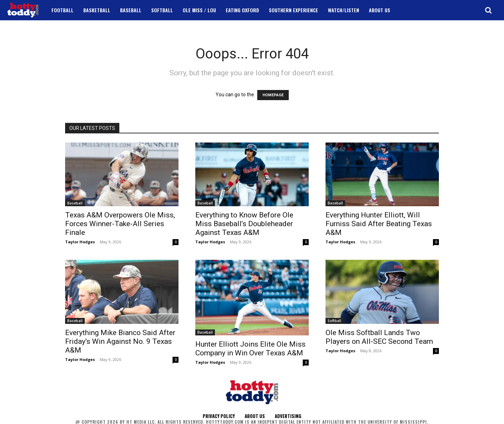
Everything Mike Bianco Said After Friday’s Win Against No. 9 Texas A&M (120, 341)
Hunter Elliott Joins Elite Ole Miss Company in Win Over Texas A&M (250, 349)
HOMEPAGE (273, 95)
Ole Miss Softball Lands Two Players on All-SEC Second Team (379, 337)
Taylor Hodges (80, 242)
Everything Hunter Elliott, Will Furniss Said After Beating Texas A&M (379, 224)
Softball (334, 321)
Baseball (75, 203)
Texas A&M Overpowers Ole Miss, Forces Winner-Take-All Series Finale (120, 224)
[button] (488, 10)
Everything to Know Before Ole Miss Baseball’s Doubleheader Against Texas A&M (244, 224)
